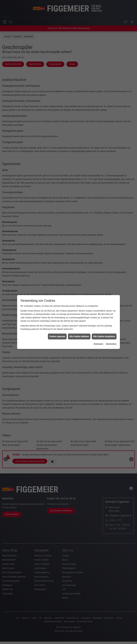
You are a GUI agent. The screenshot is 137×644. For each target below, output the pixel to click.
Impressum (98, 263)
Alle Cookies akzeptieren (104, 256)
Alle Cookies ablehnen (79, 256)
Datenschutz (111, 263)
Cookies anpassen (57, 256)
